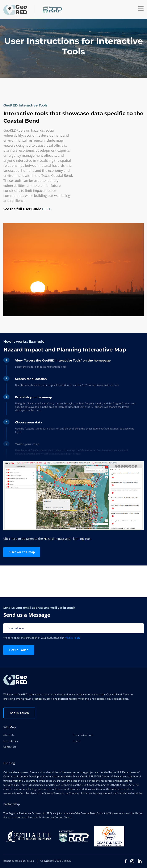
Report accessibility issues (19, 861)
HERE (46, 209)
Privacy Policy (72, 638)
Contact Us (10, 747)
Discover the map (22, 552)
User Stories (11, 741)
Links (76, 741)
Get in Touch (19, 650)
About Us (9, 735)
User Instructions (83, 735)
